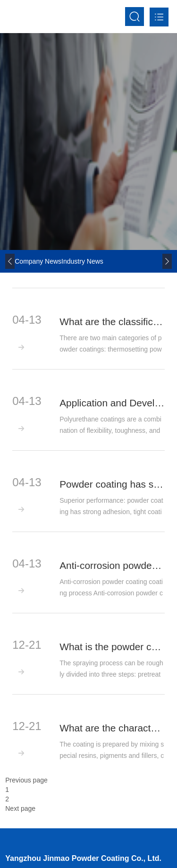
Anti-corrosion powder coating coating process (112, 566)
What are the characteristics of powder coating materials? (112, 728)
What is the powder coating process (112, 647)
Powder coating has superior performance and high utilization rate (112, 484)
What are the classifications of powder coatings (112, 322)
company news (38, 261)
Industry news (82, 261)
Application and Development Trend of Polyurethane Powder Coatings (112, 403)
